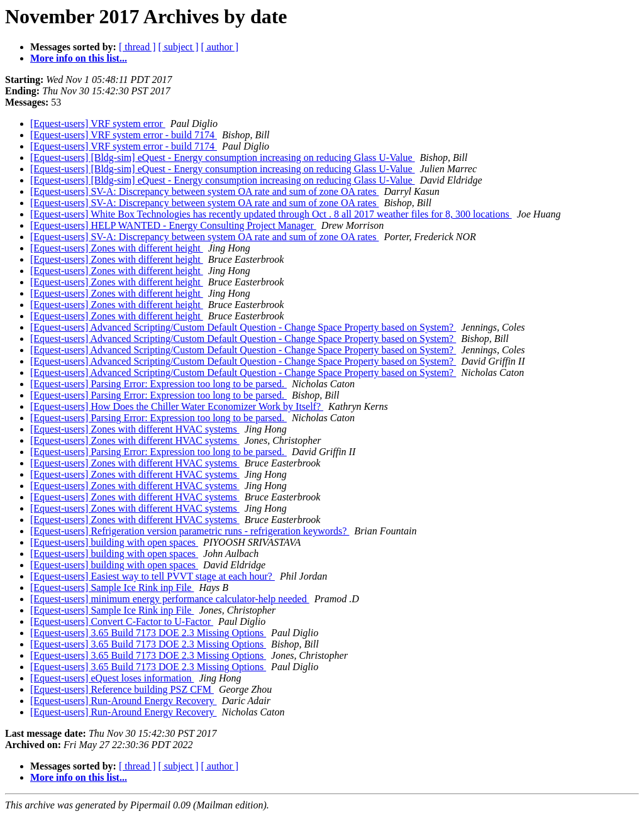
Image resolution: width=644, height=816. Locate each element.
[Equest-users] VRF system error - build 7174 (124, 135)
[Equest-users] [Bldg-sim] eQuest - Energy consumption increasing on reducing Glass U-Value (223, 157)
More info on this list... (79, 58)
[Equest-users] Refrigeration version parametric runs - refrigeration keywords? (190, 531)
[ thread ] (137, 47)
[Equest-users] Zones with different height (117, 248)
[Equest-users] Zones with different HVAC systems (135, 429)
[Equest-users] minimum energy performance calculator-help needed (170, 599)
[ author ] (220, 47)
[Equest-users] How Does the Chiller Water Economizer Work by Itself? (177, 406)
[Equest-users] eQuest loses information (112, 678)
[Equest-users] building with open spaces (114, 542)
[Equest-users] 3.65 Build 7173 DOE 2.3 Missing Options (148, 633)
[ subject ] (179, 47)
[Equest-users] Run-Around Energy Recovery (124, 701)
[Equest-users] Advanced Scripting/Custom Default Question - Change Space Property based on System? (243, 327)
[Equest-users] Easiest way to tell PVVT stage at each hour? (153, 576)
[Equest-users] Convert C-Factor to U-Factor (122, 621)
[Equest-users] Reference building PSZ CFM (122, 689)
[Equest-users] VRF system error (98, 124)
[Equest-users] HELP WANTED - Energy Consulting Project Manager (173, 225)
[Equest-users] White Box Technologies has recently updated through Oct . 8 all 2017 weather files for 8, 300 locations (271, 214)
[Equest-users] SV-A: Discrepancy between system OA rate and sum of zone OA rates (204, 191)
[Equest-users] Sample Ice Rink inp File (112, 587)
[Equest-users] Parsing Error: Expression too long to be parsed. (158, 384)
